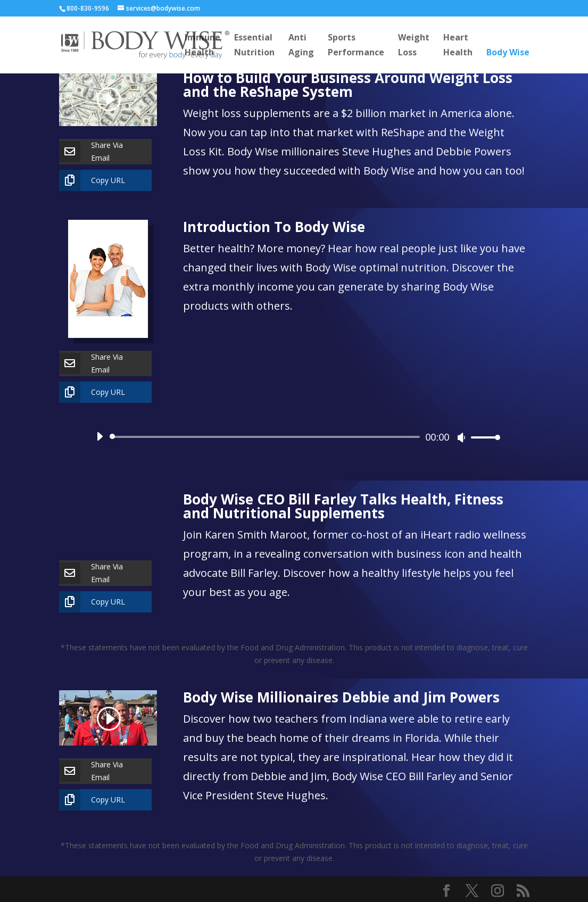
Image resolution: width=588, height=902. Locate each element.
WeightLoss (414, 46)
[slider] (267, 437)
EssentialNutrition (254, 46)
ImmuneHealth (202, 46)
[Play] (100, 436)
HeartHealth (458, 46)
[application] (294, 437)
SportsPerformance (356, 46)
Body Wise (508, 53)
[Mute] (461, 437)
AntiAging (301, 46)
